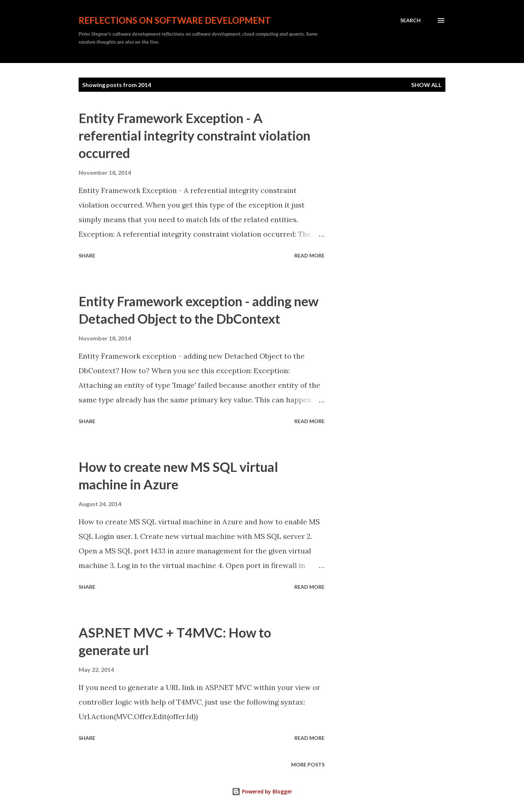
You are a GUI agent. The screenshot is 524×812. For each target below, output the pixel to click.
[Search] (410, 20)
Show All (426, 85)
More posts (308, 764)
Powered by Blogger (262, 791)
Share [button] (87, 255)
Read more (309, 255)
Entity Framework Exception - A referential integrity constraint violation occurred (194, 135)
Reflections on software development (175, 20)
